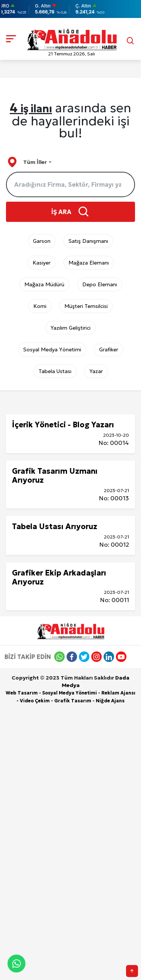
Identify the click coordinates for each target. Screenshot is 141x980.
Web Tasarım (22, 693)
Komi (40, 306)
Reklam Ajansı (118, 693)
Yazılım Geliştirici (70, 328)
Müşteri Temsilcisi (86, 306)
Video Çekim (35, 701)
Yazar (96, 371)
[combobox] (37, 162)
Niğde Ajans (110, 701)
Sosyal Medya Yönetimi (52, 349)
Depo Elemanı (100, 284)
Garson (42, 241)
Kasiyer (42, 263)
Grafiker (109, 349)
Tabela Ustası (55, 371)
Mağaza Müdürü (44, 284)
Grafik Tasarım (73, 701)
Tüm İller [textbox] (35, 162)
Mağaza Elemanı (89, 263)
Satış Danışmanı (88, 241)
